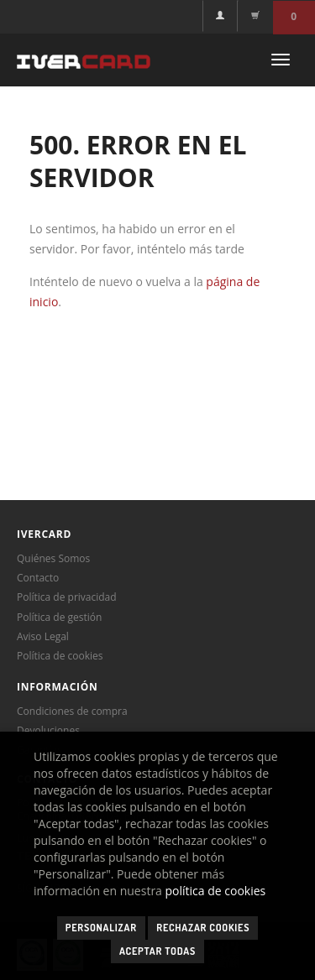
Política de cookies (60, 656)
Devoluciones (48, 730)
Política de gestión (59, 617)
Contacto (38, 578)
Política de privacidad (67, 597)
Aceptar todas (157, 951)
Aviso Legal (43, 636)
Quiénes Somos (53, 558)
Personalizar (101, 928)
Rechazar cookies (203, 928)
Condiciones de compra (72, 711)
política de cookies (216, 891)
